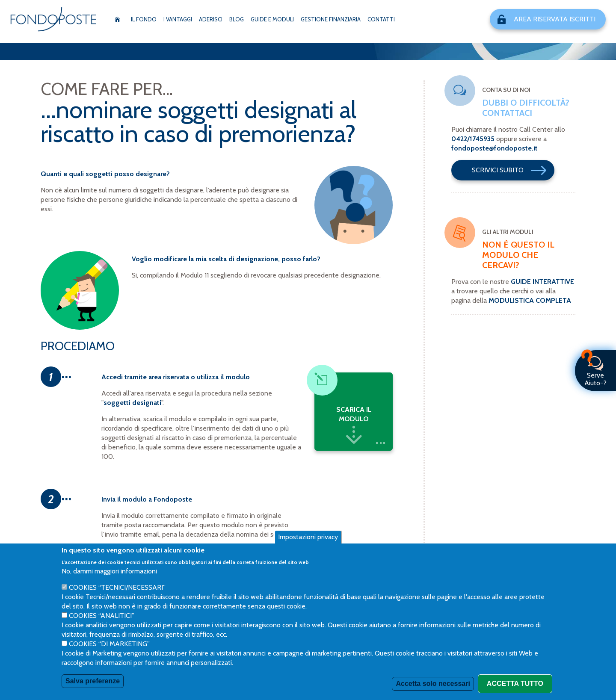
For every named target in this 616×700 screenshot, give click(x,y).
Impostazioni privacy (308, 537)
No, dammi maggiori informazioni (109, 571)
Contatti (381, 19)
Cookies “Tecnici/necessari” (117, 587)
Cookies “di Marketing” (109, 644)
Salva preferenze (93, 681)
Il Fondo (144, 19)
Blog (237, 19)
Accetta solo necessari (433, 684)
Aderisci (211, 19)
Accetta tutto (515, 684)
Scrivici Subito (512, 170)
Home (117, 19)
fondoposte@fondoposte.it (495, 148)
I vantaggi (178, 19)
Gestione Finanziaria (331, 19)
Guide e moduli (272, 19)
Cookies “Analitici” (102, 616)
